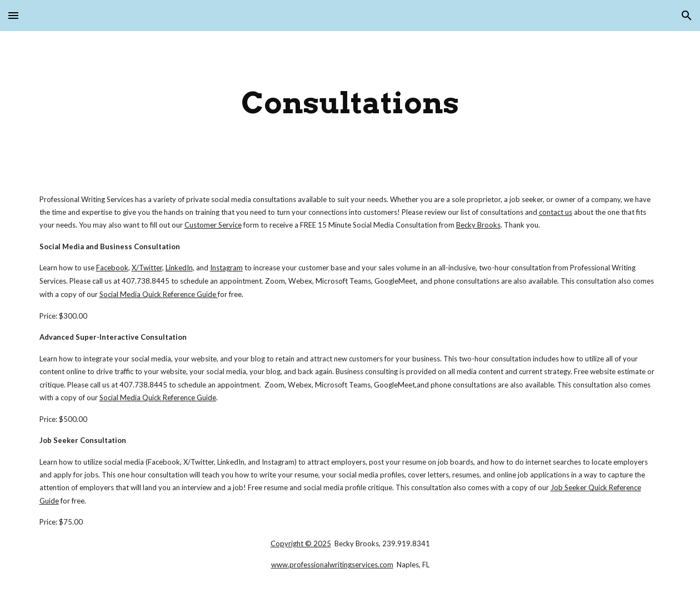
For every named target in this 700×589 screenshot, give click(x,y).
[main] (350, 103)
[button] (13, 15)
